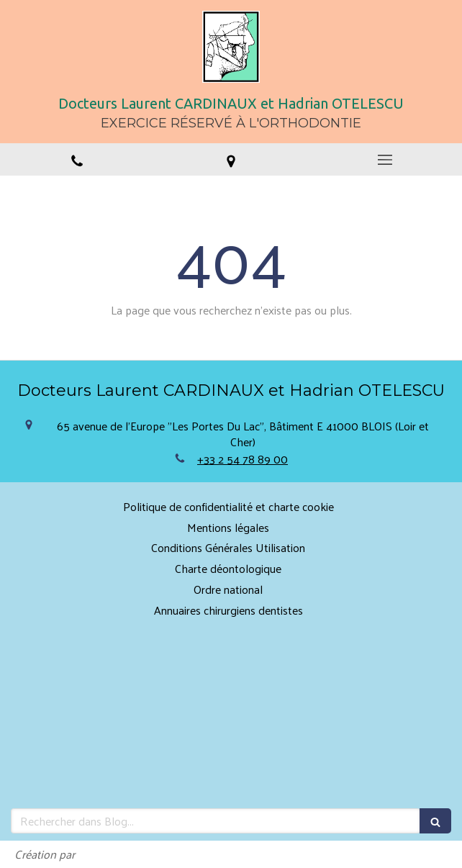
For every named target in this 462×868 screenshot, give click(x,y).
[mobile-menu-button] (385, 160)
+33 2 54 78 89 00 (243, 459)
